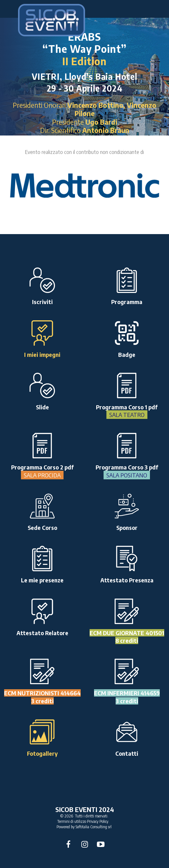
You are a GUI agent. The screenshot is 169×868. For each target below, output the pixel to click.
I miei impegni (42, 354)
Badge (127, 354)
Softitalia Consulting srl (94, 827)
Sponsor (127, 528)
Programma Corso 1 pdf (127, 411)
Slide (42, 407)
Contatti (127, 753)
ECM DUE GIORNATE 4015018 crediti (127, 637)
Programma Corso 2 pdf (42, 471)
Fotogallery (42, 753)
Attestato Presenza (127, 580)
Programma (127, 302)
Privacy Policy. (98, 821)
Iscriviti (42, 302)
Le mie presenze (42, 580)
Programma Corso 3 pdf (127, 471)
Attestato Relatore (42, 633)
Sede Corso (42, 528)
